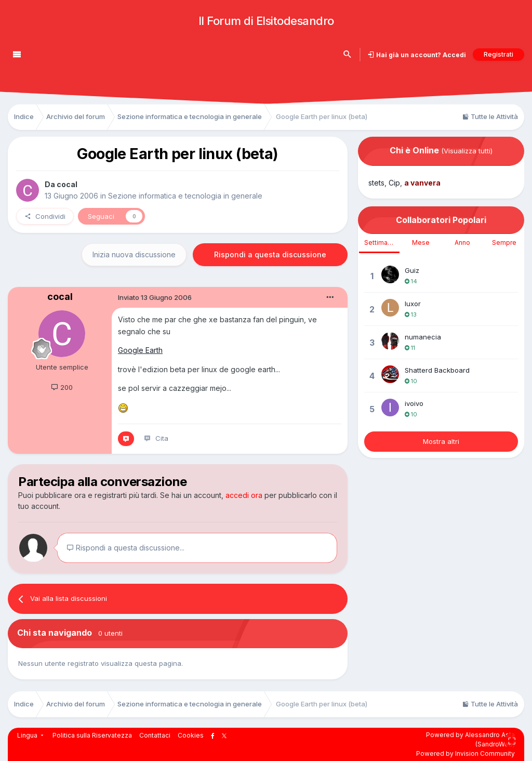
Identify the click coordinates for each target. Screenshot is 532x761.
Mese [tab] (421, 242)
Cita (162, 438)
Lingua (31, 735)
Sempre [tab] (504, 242)
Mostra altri (441, 441)
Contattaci (155, 735)
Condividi (45, 216)
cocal (67, 184)
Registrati (498, 54)
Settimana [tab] (380, 242)
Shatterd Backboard (437, 370)
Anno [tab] (462, 242)
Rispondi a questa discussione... (125, 548)
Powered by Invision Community (465, 753)
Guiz (412, 270)
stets (376, 183)
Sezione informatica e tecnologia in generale (185, 196)
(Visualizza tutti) (467, 151)
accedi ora (244, 495)
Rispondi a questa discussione (270, 254)
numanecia (423, 337)
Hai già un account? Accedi (420, 55)
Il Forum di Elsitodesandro (266, 21)
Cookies (191, 735)
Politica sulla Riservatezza (92, 735)
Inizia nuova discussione (134, 254)
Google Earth (140, 350)
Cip (394, 183)
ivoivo (414, 403)
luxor (413, 304)
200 (62, 387)
